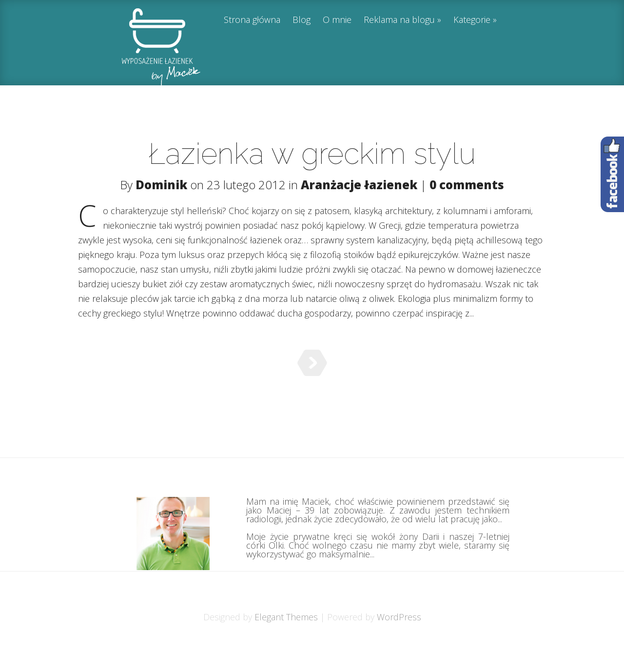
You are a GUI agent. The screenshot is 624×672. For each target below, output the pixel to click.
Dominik (161, 185)
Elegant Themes (286, 641)
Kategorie (472, 20)
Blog (302, 20)
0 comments (467, 185)
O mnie (337, 20)
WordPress (399, 641)
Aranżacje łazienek (359, 185)
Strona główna (252, 20)
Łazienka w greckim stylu (312, 154)
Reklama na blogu (399, 20)
